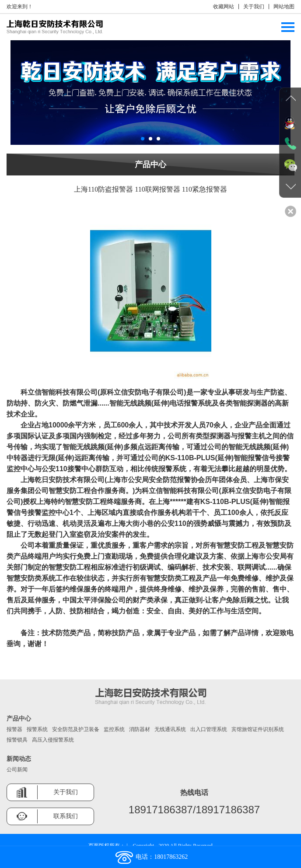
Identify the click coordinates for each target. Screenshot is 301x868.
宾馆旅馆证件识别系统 (258, 729)
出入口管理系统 (209, 729)
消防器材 (140, 729)
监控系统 (114, 729)
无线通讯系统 (170, 729)
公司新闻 (17, 770)
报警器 (14, 729)
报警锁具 (17, 740)
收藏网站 (224, 7)
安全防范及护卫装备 (76, 729)
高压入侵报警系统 (53, 740)
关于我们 (254, 7)
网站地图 (284, 7)
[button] (143, 139)
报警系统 (37, 729)
